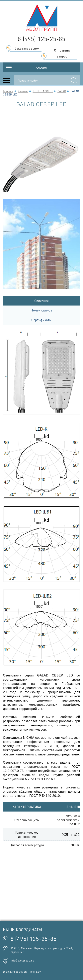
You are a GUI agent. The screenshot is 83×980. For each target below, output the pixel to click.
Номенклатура (41, 310)
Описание (42, 301)
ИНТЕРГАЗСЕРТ (43, 91)
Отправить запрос (62, 53)
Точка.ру (35, 971)
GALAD (62, 91)
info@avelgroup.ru (22, 960)
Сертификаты (41, 320)
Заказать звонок (27, 48)
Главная (8, 91)
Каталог (41, 67)
